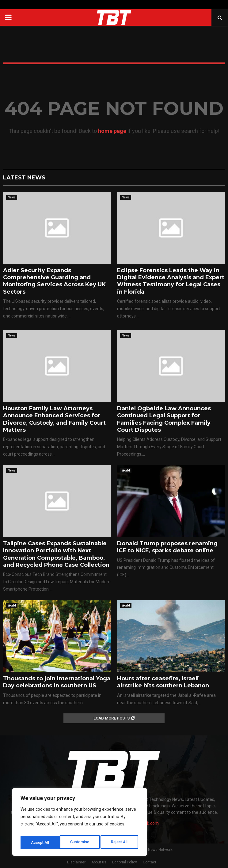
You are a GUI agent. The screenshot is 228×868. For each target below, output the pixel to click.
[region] (80, 824)
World (126, 470)
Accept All (120, 843)
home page (112, 131)
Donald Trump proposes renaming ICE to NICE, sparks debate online (167, 547)
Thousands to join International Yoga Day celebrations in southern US (57, 682)
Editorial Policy (125, 862)
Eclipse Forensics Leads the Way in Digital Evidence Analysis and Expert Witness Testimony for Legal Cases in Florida (171, 281)
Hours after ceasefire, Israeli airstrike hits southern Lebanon (163, 682)
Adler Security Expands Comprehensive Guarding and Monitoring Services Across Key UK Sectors (54, 281)
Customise (40, 843)
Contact (150, 862)
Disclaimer (76, 862)
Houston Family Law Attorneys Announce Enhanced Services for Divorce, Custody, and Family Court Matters (54, 419)
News (12, 197)
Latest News (24, 178)
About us (99, 862)
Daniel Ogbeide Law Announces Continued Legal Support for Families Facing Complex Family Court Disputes (164, 419)
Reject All (81, 843)
